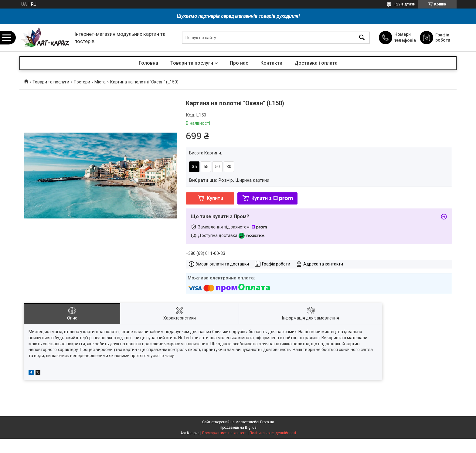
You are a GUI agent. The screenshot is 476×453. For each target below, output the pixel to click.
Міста (100, 82)
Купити (215, 198)
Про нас (239, 63)
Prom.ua (267, 422)
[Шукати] (362, 38)
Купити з (272, 198)
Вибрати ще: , (229, 180)
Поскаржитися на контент (224, 433)
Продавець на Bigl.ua (238, 428)
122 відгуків (405, 4)
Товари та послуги (192, 63)
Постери (82, 82)
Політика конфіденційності (273, 433)
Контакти (271, 63)
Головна (148, 63)
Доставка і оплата (316, 63)
